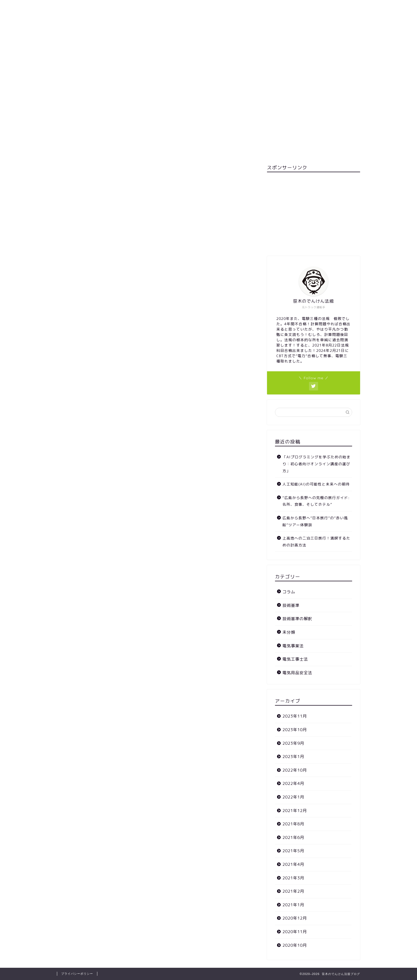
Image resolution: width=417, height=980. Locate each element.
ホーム (210, 46)
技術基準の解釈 (297, 619)
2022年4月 (293, 783)
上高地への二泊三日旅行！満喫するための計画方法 (316, 542)
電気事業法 (293, 646)
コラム (289, 592)
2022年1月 (293, 797)
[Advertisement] (314, 213)
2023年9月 (293, 743)
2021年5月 (293, 851)
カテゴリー (240, 46)
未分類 (289, 632)
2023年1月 (293, 757)
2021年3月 (293, 878)
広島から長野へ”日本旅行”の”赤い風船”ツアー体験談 (315, 521)
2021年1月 (293, 905)
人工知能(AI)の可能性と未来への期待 (316, 484)
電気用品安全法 (297, 673)
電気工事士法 (295, 659)
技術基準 (291, 605)
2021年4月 (293, 864)
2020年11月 (295, 932)
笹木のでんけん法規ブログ (208, 20)
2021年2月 (293, 891)
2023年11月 (295, 716)
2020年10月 (295, 945)
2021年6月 (293, 837)
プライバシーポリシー (77, 974)
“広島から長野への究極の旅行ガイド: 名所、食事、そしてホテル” (316, 501)
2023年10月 (295, 730)
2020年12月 (295, 918)
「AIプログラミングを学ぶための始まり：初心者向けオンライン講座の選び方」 (316, 464)
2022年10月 (295, 770)
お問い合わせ (179, 46)
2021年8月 (293, 824)
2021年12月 (295, 811)
